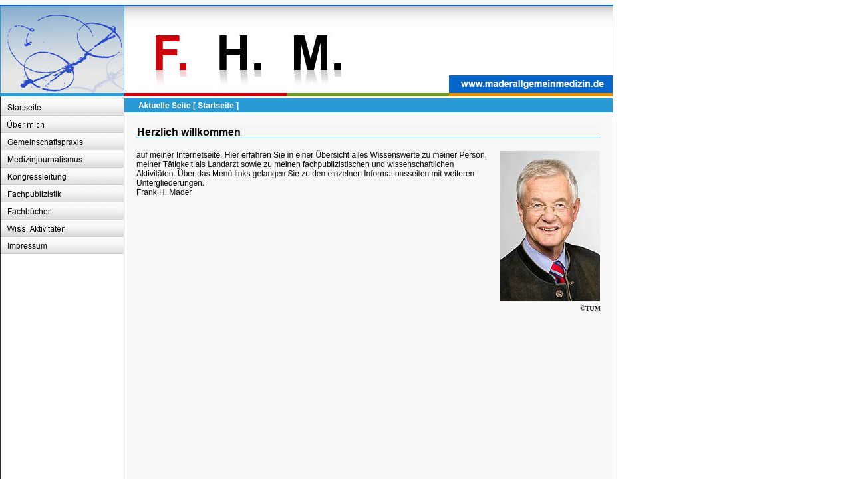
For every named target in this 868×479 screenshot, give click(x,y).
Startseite (216, 106)
